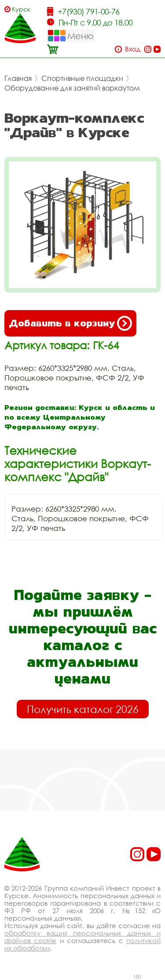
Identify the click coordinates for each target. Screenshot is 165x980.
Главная (18, 78)
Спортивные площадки (82, 78)
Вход (133, 49)
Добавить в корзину (70, 323)
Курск (21, 9)
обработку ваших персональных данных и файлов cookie (82, 937)
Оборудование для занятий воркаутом (72, 88)
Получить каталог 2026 (83, 709)
